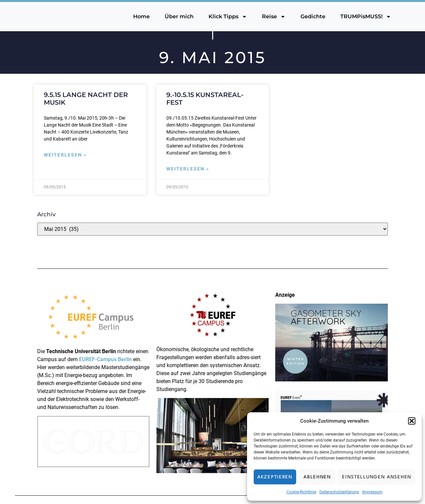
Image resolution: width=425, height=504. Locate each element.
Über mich (179, 16)
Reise (274, 17)
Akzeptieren (275, 477)
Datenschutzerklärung (339, 492)
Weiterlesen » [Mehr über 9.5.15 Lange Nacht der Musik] (65, 155)
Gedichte (313, 16)
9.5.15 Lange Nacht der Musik (86, 99)
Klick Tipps (228, 17)
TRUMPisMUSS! (366, 17)
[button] (412, 421)
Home (141, 16)
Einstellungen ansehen (377, 477)
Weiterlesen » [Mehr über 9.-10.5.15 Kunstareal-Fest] (188, 169)
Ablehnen (317, 477)
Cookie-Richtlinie (301, 492)
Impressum (372, 492)
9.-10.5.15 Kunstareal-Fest (205, 99)
